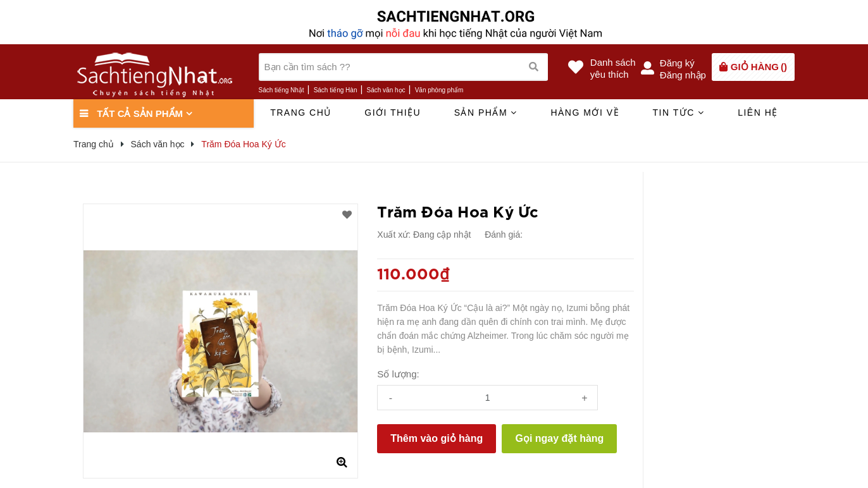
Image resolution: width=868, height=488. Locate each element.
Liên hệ (758, 113)
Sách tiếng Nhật (282, 90)
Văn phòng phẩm (439, 90)
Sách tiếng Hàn (336, 90)
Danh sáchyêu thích (613, 68)
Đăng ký (677, 63)
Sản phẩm (486, 113)
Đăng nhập (683, 75)
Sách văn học (386, 90)
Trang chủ (301, 113)
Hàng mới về (585, 113)
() (759, 67)
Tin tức (678, 113)
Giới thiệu (393, 113)
